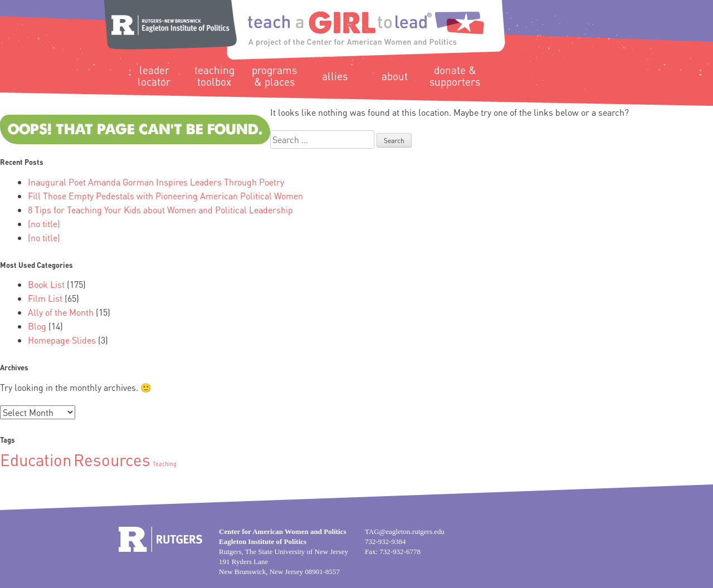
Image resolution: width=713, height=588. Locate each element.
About (395, 76)
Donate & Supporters (455, 76)
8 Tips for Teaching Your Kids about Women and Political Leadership (160, 210)
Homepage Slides (62, 340)
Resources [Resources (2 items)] (112, 459)
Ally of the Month (61, 312)
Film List (45, 298)
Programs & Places (274, 76)
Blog (37, 326)
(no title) (44, 224)
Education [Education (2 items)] (36, 459)
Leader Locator (154, 76)
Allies (335, 76)
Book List (46, 284)
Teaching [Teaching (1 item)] (165, 464)
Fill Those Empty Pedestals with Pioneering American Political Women (165, 196)
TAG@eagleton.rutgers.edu (405, 531)
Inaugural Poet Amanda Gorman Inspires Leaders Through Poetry (156, 182)
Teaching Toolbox (214, 76)
